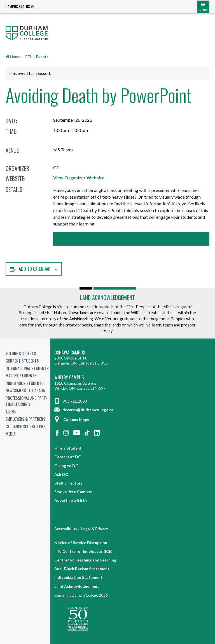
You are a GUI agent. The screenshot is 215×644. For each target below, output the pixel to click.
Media (10, 434)
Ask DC (61, 474)
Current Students (22, 361)
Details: (15, 189)
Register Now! (131, 238)
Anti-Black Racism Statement (82, 569)
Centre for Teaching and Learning (85, 560)
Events (42, 57)
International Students (27, 368)
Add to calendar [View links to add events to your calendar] (35, 269)
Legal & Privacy (95, 529)
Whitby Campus (69, 378)
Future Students (21, 353)
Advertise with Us (71, 500)
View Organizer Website (79, 178)
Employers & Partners (25, 419)
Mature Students (21, 375)
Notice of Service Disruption (81, 543)
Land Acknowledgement (107, 297)
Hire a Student (68, 448)
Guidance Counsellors (26, 426)
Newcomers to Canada (25, 390)
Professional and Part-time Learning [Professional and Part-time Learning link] (26, 401)
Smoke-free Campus (73, 492)
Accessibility (66, 529)
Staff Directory (68, 483)
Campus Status (18, 6)
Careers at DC (68, 457)
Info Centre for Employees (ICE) (83, 551)
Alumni (12, 412)
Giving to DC (66, 466)
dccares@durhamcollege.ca (84, 410)
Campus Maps (72, 419)
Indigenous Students (25, 383)
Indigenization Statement (78, 577)
